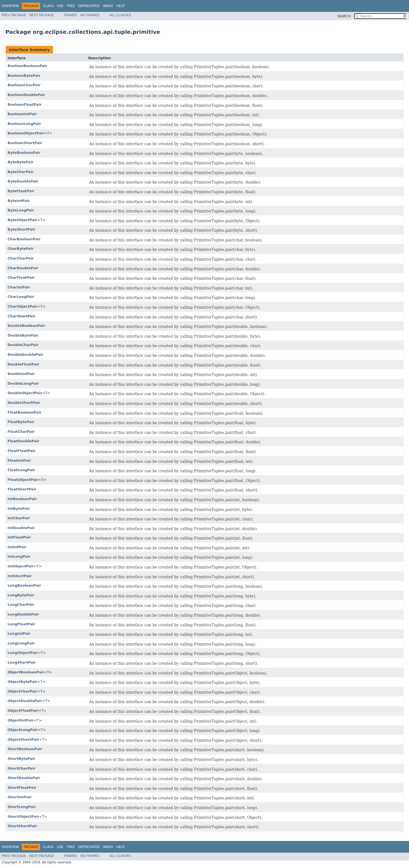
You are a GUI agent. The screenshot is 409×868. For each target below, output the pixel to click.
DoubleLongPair (23, 383)
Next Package (42, 15)
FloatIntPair (19, 460)
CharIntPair (19, 287)
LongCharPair (21, 605)
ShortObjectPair (23, 817)
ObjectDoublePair (25, 701)
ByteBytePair (21, 162)
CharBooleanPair (24, 239)
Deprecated (89, 6)
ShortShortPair (22, 826)
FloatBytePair (21, 422)
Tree (71, 6)
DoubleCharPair (23, 345)
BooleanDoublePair (26, 95)
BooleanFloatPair (24, 104)
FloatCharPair (21, 432)
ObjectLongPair (23, 730)
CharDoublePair (23, 268)
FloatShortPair (22, 489)
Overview (10, 6)
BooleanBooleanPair (27, 66)
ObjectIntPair (21, 720)
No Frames (90, 15)
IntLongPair (19, 556)
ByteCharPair (21, 172)
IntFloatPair (19, 537)
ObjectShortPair (23, 739)
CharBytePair (21, 249)
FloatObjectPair (23, 480)
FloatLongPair (21, 470)
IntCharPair (19, 518)
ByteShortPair (21, 229)
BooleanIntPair (22, 114)
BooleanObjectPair (26, 133)
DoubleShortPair (24, 403)
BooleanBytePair (24, 76)
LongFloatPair (21, 624)
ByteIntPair (19, 201)
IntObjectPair (21, 566)
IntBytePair (19, 509)
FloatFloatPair (22, 451)
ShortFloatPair (22, 788)
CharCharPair (21, 258)
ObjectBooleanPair (26, 672)
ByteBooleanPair (24, 153)
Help (121, 6)
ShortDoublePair (24, 778)
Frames (71, 15)
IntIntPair (17, 547)
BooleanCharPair (24, 85)
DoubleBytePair (23, 335)
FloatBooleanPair (24, 412)
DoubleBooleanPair (26, 326)
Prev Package (14, 15)
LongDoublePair (23, 614)
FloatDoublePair (24, 441)
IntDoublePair (21, 528)
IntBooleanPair (22, 499)
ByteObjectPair (22, 220)
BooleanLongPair (24, 124)
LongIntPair (19, 633)
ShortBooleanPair (25, 749)
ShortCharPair (22, 768)
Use (60, 6)
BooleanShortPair (25, 143)
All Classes (120, 15)
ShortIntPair (20, 797)
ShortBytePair (21, 759)
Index (108, 6)
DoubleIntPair (21, 374)
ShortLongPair (22, 807)
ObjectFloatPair (23, 711)
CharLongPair (21, 297)
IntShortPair (20, 576)
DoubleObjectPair (25, 393)
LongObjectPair (23, 653)
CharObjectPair (22, 306)
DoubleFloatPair (24, 364)
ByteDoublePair (23, 181)
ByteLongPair (21, 210)
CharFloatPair (21, 277)
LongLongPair (21, 643)
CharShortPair (22, 316)
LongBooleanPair (24, 585)
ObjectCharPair (22, 691)
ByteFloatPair (21, 191)
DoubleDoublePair (25, 355)
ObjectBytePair (22, 682)
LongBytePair (21, 595)
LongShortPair (22, 662)
